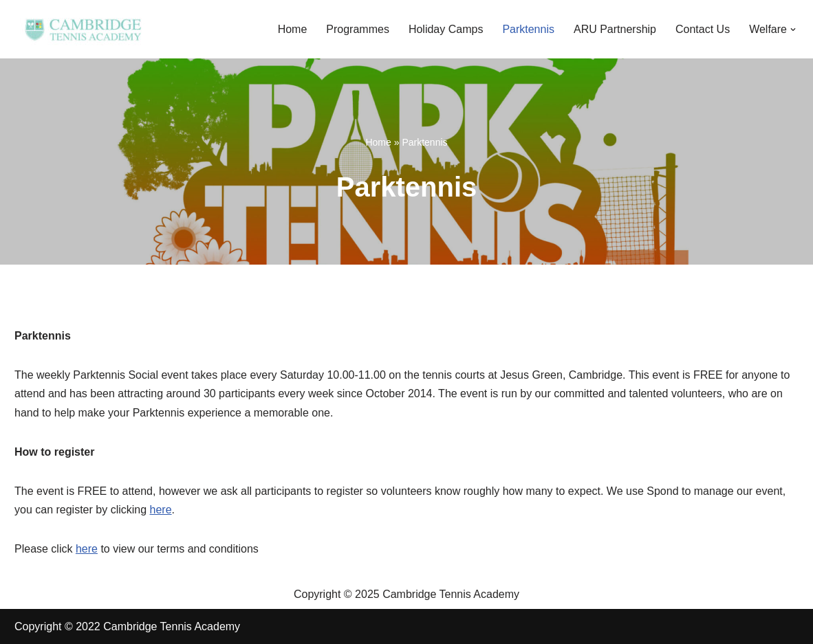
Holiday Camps (446, 29)
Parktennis (528, 29)
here (161, 510)
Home (293, 29)
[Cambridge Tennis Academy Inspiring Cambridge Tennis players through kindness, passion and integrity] (83, 29)
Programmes (358, 29)
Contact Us (703, 29)
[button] (793, 30)
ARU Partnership (615, 29)
